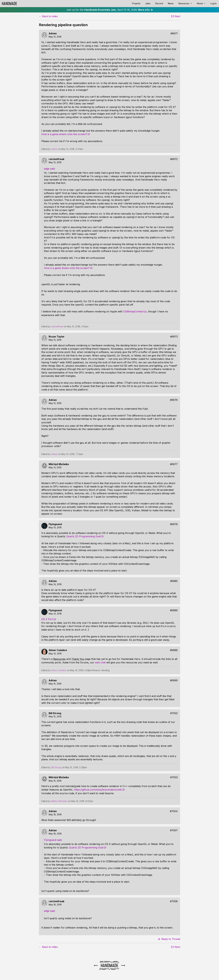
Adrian (53, 34)
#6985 (174, 581)
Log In (214, 3)
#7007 (174, 830)
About (201, 3)
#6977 (174, 464)
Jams (148, 3)
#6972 (174, 159)
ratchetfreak (56, 159)
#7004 (174, 811)
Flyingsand (55, 524)
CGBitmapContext (133, 311)
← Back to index (48, 16)
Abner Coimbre (58, 650)
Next (177, 16)
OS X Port (47, 619)
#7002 (174, 713)
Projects (136, 3)
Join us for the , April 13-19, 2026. (109, 10)
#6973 (174, 337)
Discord (159, 3)
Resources (185, 3)
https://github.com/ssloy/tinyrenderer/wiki (98, 790)
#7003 (174, 777)
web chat (100, 662)
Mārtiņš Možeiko (59, 464)
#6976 (174, 400)
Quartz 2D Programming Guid (84, 536)
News (171, 3)
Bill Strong (55, 713)
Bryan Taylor (57, 337)
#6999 (174, 680)
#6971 (174, 34)
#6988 (174, 650)
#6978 (174, 524)
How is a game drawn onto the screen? (64, 134)
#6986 (174, 610)
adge (47, 169)
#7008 (174, 901)
